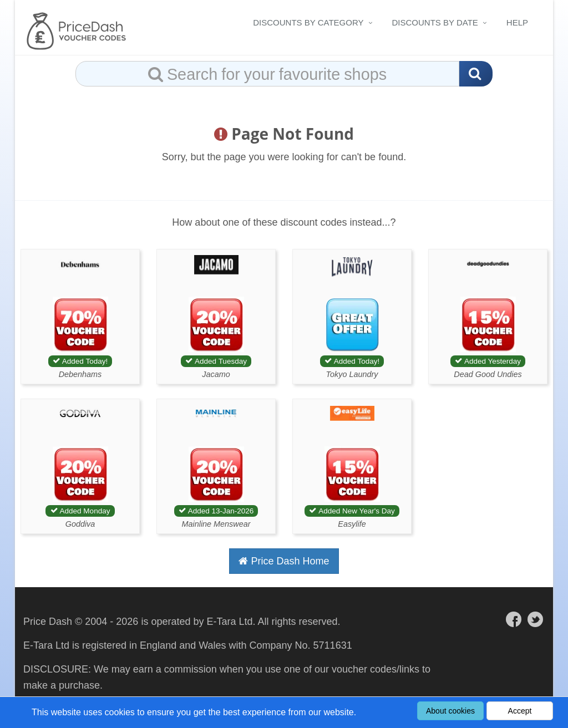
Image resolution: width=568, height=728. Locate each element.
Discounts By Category (308, 22)
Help (517, 22)
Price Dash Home (284, 561)
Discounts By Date (435, 22)
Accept (520, 711)
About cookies (450, 711)
